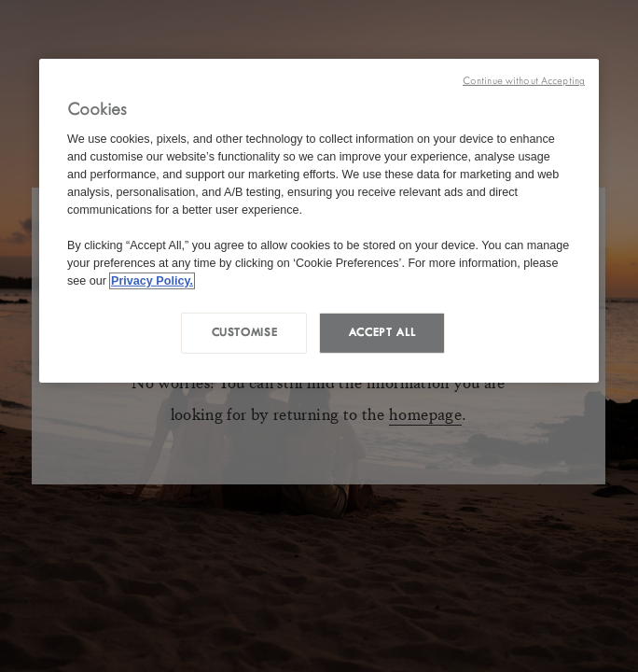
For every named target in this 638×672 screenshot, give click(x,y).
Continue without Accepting (524, 81)
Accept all (382, 332)
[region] (319, 221)
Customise (245, 332)
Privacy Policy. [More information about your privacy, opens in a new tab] (152, 280)
